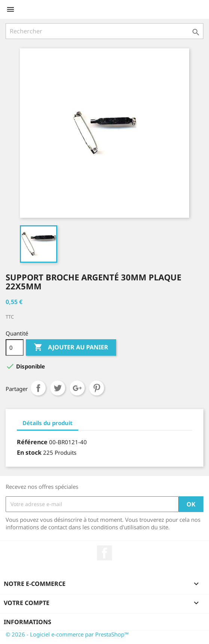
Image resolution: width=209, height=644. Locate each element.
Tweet (58, 388)
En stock (29, 452)
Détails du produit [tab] (48, 423)
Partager (38, 388)
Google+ (77, 388)
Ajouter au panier (71, 347)
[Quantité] (15, 347)
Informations (28, 622)
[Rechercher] (104, 31)
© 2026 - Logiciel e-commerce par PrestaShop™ (67, 634)
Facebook (104, 553)
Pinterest (97, 388)
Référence (32, 442)
